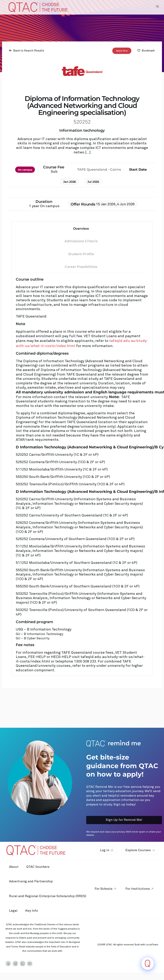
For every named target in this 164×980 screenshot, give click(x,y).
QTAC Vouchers (38, 867)
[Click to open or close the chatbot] (148, 964)
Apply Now (122, 51)
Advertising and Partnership (31, 881)
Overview (81, 229)
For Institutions (137, 889)
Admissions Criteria (81, 241)
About (14, 867)
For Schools (103, 889)
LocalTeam (152, 945)
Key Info (33, 911)
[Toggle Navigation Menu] (157, 7)
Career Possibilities (81, 267)
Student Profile (81, 254)
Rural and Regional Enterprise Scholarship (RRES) (48, 896)
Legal (13, 911)
